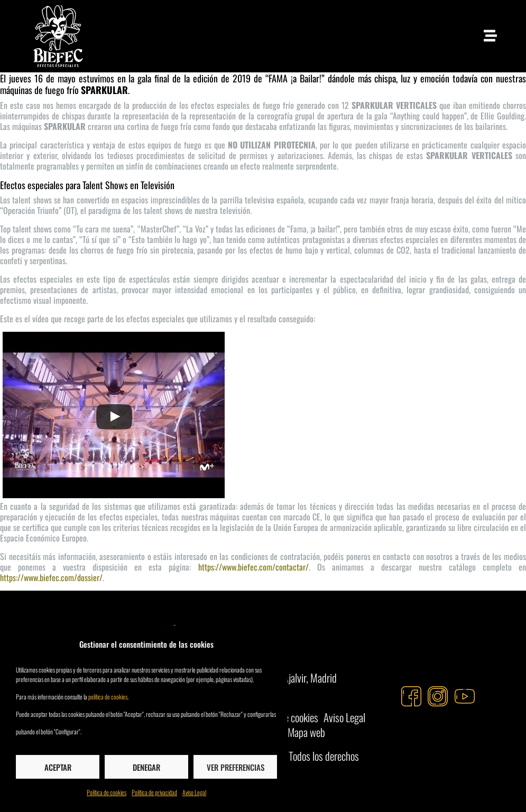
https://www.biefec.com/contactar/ (253, 567)
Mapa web (307, 732)
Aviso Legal (194, 792)
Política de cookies (107, 792)
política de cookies (108, 697)
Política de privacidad (154, 792)
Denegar (146, 767)
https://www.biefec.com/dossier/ (51, 577)
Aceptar (58, 767)
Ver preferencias (236, 767)
